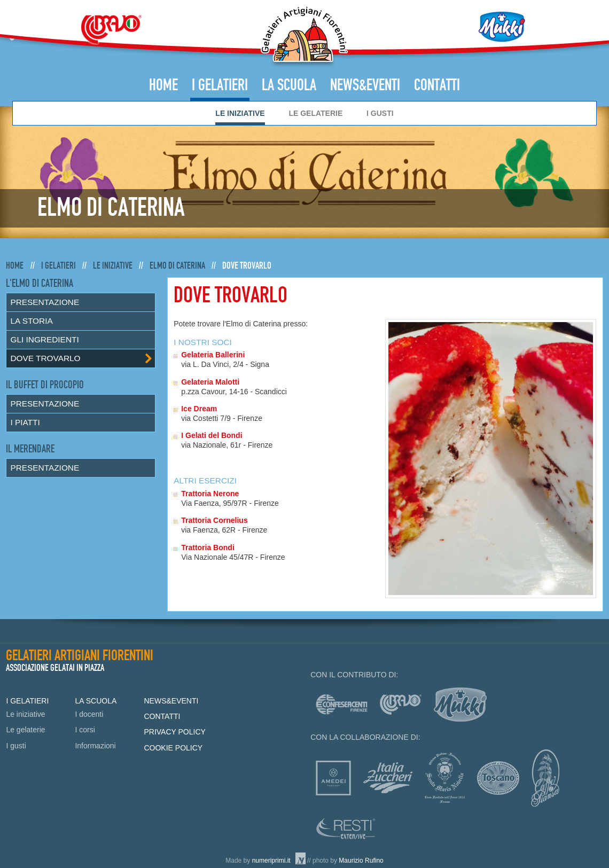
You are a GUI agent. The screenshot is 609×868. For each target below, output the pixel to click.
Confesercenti (342, 705)
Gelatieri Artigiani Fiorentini (304, 37)
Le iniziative (240, 113)
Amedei (333, 778)
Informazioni (95, 746)
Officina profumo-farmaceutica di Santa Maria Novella (445, 778)
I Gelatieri (220, 85)
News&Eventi (365, 85)
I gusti (380, 113)
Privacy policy (174, 732)
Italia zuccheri (388, 778)
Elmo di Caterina (177, 266)
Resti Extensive (346, 828)
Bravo (111, 29)
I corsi (85, 730)
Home (163, 85)
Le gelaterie (315, 113)
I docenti (89, 714)
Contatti (437, 85)
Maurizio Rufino (361, 861)
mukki (460, 705)
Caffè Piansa (545, 778)
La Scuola (289, 85)
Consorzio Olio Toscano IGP (498, 778)
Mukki (502, 27)
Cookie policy (173, 748)
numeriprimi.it (271, 861)
